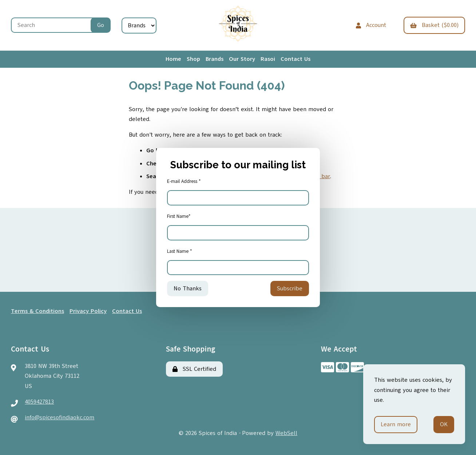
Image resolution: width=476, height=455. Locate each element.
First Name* (179, 216)
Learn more (396, 424)
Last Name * (180, 251)
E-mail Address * (184, 181)
